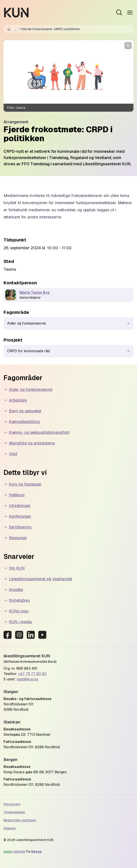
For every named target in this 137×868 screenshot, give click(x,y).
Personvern (12, 804)
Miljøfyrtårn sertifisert (20, 820)
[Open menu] (119, 13)
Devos (36, 851)
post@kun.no (28, 679)
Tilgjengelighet (14, 812)
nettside (14, 851)
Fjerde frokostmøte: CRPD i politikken (51, 29)
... (15, 29)
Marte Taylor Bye (35, 292)
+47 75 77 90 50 (32, 674)
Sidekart (10, 828)
